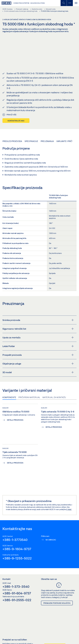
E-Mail (69, 509)
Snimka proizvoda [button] (38, 320)
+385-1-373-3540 (16, 586)
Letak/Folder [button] (38, 346)
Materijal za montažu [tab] (54, 397)
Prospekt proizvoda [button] (38, 355)
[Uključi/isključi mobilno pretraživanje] (64, 3)
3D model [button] (38, 372)
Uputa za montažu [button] (38, 337)
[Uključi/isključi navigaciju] (76, 3)
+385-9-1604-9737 (17, 549)
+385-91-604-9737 (17, 593)
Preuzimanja (47, 141)
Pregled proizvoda (12, 141)
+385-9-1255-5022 (17, 558)
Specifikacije (31, 141)
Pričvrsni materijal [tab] (29, 397)
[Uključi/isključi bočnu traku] (70, 3)
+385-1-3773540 (15, 540)
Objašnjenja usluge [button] (38, 364)
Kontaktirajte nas (16, 121)
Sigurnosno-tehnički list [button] (38, 329)
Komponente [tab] (9, 397)
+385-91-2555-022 (17, 600)
